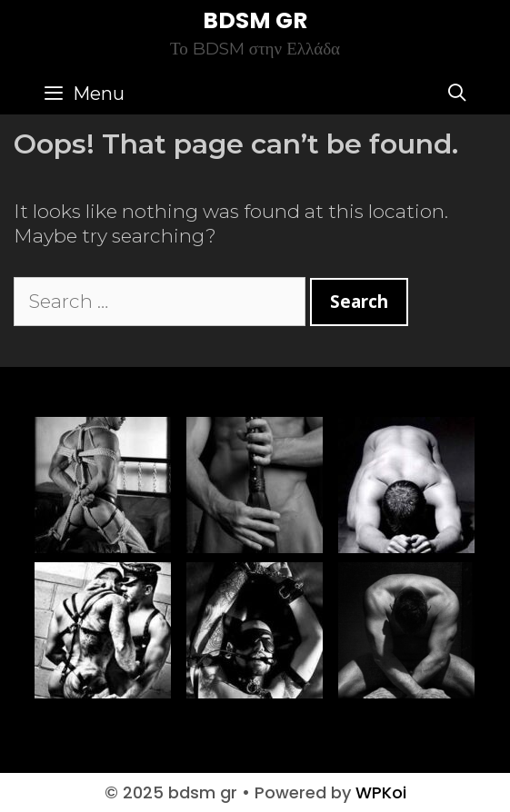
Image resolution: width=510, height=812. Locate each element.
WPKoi (381, 792)
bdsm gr (255, 20)
